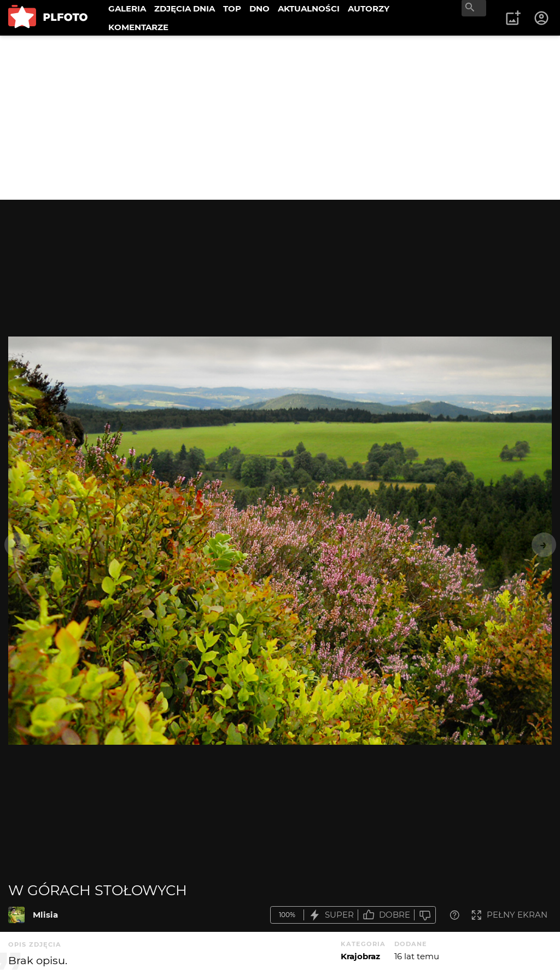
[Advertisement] (280, 118)
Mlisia (45, 915)
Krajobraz (360, 956)
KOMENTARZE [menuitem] (138, 27)
